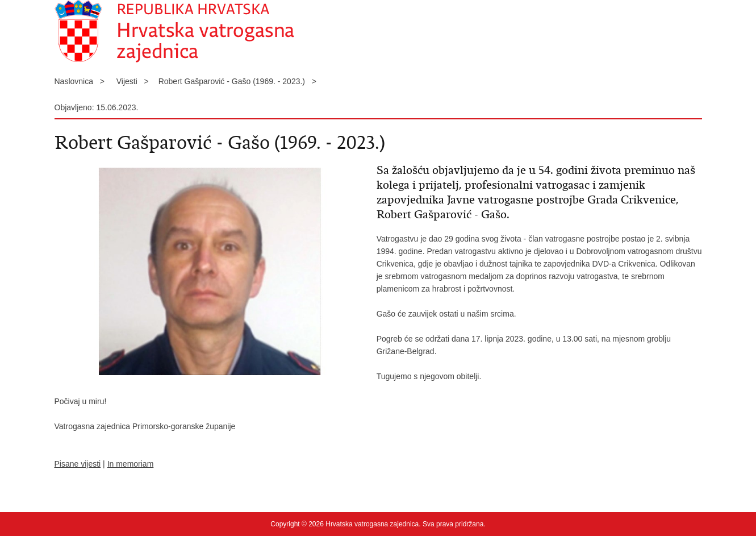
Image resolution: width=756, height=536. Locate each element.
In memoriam (131, 464)
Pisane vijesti (78, 464)
